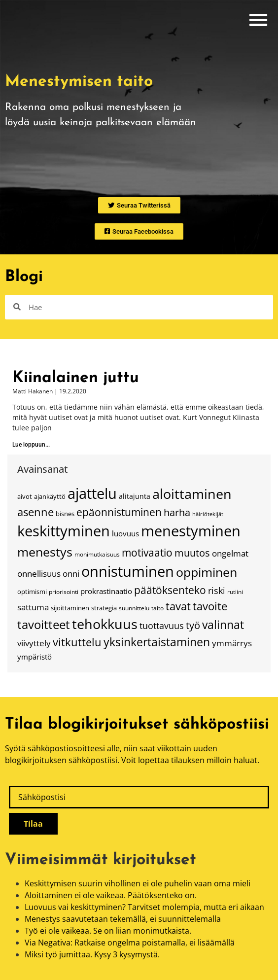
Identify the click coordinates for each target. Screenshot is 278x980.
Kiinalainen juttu (76, 378)
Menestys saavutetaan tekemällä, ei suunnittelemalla (123, 919)
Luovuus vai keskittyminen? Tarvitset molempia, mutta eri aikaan (144, 907)
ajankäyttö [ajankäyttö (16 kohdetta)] (50, 496)
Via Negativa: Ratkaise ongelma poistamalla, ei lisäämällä (130, 943)
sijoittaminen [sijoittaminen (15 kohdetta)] (70, 608)
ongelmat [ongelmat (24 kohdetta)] (230, 553)
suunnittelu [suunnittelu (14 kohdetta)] (134, 608)
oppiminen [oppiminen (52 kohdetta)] (207, 572)
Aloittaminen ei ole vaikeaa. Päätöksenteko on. (111, 895)
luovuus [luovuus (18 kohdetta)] (125, 533)
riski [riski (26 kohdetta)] (217, 591)
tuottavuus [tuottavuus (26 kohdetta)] (162, 626)
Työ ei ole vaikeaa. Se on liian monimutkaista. (108, 931)
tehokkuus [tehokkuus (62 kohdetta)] (105, 624)
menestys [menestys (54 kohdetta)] (45, 552)
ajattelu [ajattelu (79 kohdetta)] (92, 493)
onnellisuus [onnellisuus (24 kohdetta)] (39, 573)
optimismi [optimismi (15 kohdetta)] (32, 592)
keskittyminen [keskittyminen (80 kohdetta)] (64, 531)
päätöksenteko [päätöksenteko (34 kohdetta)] (170, 590)
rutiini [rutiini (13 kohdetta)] (235, 592)
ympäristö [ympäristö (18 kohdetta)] (35, 657)
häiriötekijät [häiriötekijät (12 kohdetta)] (208, 514)
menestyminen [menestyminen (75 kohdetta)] (191, 531)
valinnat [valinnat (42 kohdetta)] (223, 625)
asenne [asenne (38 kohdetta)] (35, 512)
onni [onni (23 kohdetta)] (71, 574)
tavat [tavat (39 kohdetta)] (178, 606)
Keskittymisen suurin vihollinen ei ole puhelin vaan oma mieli (138, 883)
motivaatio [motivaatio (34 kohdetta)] (147, 553)
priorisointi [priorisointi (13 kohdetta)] (64, 592)
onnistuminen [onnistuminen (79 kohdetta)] (128, 571)
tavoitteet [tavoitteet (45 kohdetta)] (44, 625)
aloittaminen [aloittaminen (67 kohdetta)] (192, 494)
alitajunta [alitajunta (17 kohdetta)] (135, 496)
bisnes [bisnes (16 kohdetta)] (65, 514)
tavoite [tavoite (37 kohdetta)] (210, 606)
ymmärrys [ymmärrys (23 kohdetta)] (232, 643)
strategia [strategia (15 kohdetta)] (104, 608)
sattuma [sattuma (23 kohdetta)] (33, 607)
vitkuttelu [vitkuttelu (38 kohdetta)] (77, 642)
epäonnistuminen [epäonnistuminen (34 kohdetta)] (119, 512)
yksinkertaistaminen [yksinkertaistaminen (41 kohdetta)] (157, 642)
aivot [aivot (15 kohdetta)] (25, 496)
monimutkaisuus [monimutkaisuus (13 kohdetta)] (97, 554)
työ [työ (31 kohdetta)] (193, 625)
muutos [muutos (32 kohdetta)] (192, 553)
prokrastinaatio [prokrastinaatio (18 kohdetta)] (106, 591)
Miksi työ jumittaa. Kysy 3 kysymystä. (92, 954)
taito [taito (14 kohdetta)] (157, 608)
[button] (258, 20)
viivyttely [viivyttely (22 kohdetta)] (34, 643)
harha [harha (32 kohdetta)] (177, 512)
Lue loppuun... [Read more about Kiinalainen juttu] (31, 445)
